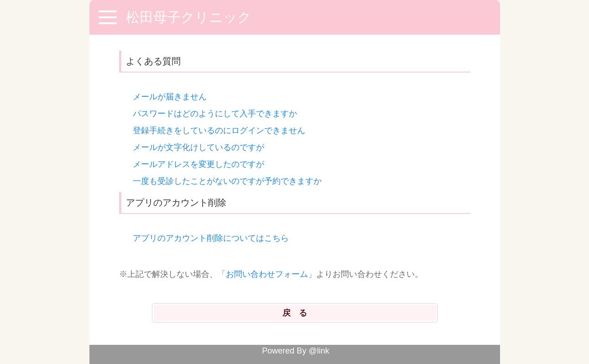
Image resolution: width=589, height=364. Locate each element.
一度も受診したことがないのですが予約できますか (227, 181)
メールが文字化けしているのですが (198, 147)
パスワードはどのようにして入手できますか (215, 114)
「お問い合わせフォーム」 (267, 274)
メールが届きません (170, 97)
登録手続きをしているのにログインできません (219, 130)
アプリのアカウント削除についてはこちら (211, 238)
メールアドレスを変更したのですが (198, 164)
